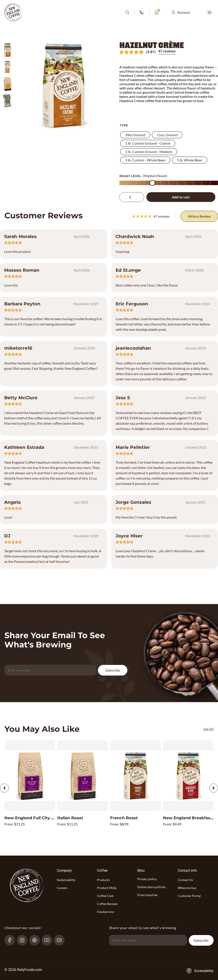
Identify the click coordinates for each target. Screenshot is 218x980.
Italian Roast (70, 818)
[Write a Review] (199, 216)
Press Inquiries (147, 895)
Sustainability (66, 880)
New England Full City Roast (34, 818)
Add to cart (181, 197)
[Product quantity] (132, 197)
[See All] (208, 729)
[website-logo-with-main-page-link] (13, 12)
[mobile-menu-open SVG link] (209, 12)
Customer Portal (189, 896)
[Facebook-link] (12, 940)
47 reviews (167, 51)
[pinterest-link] (36, 940)
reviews (161, 216)
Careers (62, 888)
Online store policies (151, 887)
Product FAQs (107, 888)
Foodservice (105, 912)
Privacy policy (147, 879)
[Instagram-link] (24, 940)
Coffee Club (105, 896)
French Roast (124, 818)
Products (103, 880)
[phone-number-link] (142, 12)
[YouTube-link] (49, 940)
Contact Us (185, 880)
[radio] (135, 135)
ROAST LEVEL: (130, 176)
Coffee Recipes (107, 904)
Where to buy (187, 888)
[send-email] (61, 940)
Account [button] (184, 12)
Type (124, 125)
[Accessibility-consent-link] (200, 971)
